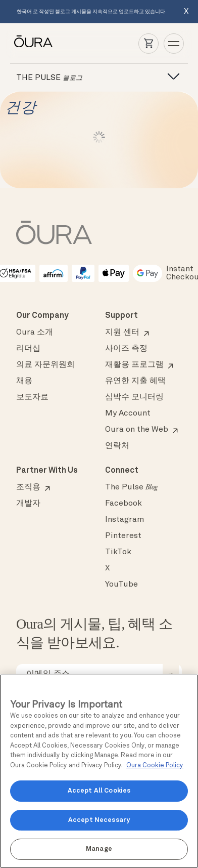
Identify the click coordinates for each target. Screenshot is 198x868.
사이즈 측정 (126, 349)
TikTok (118, 552)
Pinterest (123, 536)
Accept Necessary (99, 820)
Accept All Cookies (99, 791)
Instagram (125, 520)
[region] (99, 771)
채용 (24, 381)
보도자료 (32, 397)
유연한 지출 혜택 (135, 381)
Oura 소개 (35, 333)
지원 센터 (122, 333)
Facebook (123, 504)
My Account (128, 414)
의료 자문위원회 (45, 365)
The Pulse (131, 487)
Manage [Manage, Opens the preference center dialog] (99, 849)
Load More (99, 137)
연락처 (117, 446)
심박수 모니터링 (134, 397)
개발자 (28, 504)
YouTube (121, 585)
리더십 (28, 349)
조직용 (28, 487)
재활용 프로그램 (134, 365)
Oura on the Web (137, 430)
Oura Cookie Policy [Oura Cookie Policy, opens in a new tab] (155, 766)
